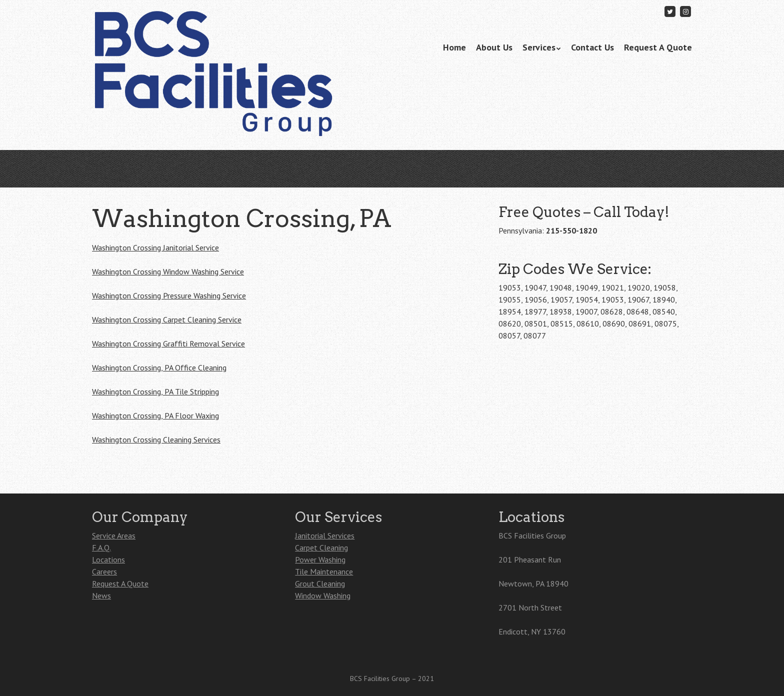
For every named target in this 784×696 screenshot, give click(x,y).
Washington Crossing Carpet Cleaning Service (167, 319)
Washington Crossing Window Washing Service (168, 271)
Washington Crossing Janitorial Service (155, 247)
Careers (104, 571)
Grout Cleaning (320, 583)
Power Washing (320, 559)
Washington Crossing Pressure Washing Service (169, 295)
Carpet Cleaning (321, 547)
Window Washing (323, 595)
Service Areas (114, 535)
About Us (494, 47)
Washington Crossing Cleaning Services (156, 439)
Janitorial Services (325, 535)
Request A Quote (658, 47)
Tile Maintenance (324, 571)
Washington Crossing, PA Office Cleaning (159, 367)
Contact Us (592, 47)
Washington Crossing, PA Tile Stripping (155, 391)
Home (454, 47)
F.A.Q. (101, 547)
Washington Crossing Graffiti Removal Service (168, 343)
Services (539, 47)
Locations (108, 559)
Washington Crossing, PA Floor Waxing (155, 415)
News (101, 595)
